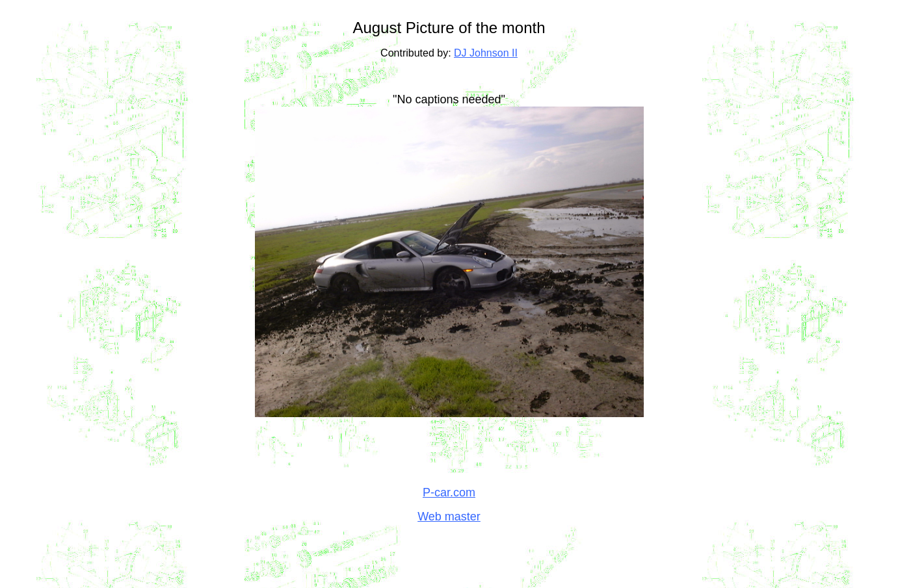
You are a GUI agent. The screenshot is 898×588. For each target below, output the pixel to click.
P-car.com (449, 492)
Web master (449, 517)
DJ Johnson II (486, 53)
